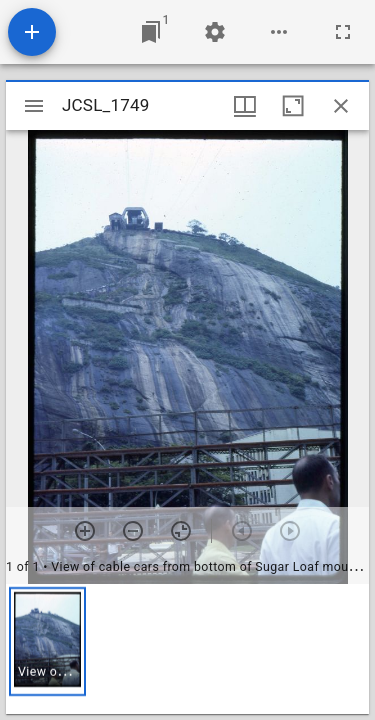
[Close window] (341, 106)
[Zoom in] (85, 531)
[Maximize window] (293, 106)
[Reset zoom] (181, 531)
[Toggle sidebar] (34, 106)
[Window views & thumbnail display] (245, 106)
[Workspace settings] (215, 32)
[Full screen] (343, 32)
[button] (47, 641)
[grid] (187, 649)
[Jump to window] (151, 32)
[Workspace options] (279, 32)
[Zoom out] (133, 531)
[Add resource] (32, 32)
